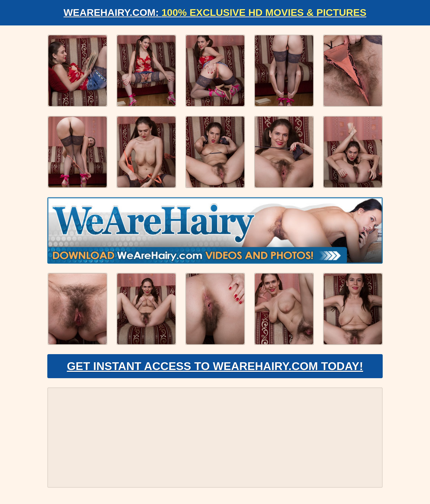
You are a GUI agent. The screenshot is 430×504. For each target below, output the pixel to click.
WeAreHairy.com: (215, 13)
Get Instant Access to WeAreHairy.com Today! (215, 366)
